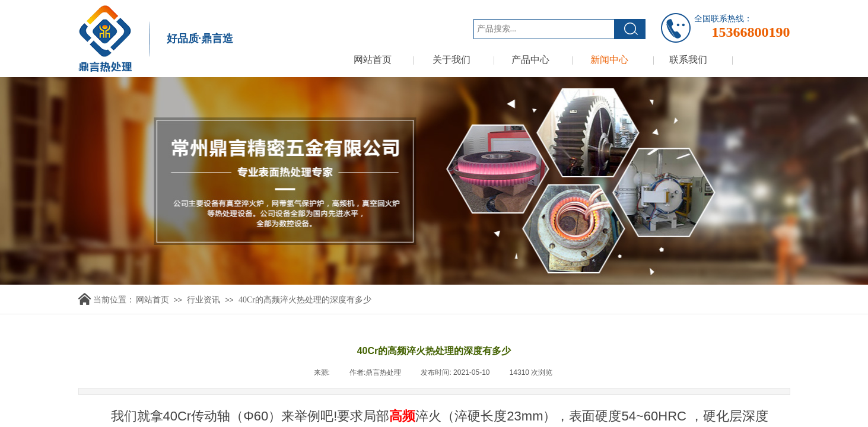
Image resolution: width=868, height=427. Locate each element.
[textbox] (544, 29)
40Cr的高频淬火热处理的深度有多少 (305, 300)
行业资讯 (204, 300)
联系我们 (688, 60)
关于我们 (452, 60)
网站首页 (373, 60)
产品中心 (530, 60)
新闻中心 (609, 60)
